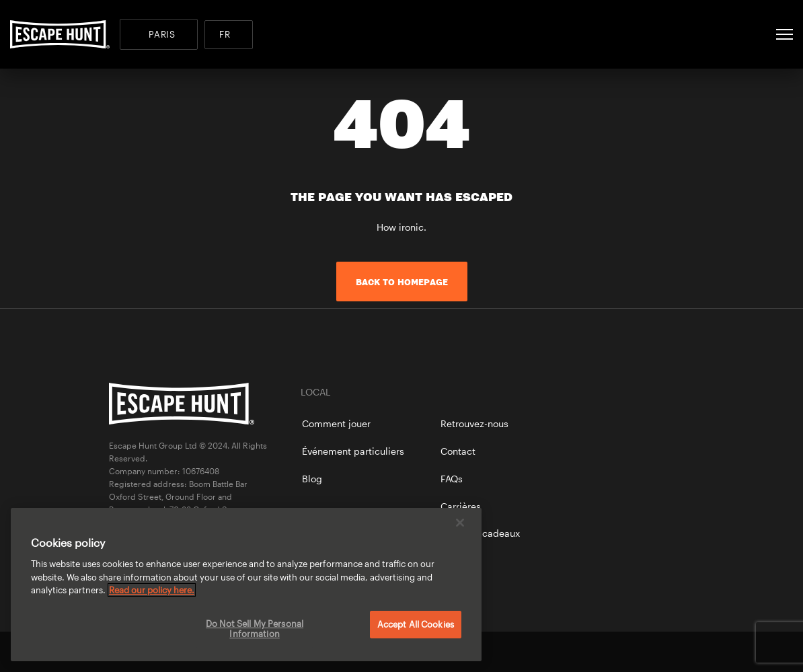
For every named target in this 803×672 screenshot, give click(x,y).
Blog (312, 479)
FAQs (452, 479)
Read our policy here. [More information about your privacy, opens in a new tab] (152, 590)
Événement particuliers (353, 451)
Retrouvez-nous (474, 423)
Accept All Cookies (416, 624)
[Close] (460, 523)
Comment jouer (336, 423)
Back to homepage (402, 282)
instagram (687, 652)
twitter (641, 652)
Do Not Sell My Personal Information (255, 629)
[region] (246, 585)
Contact (458, 451)
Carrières (461, 506)
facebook (595, 652)
